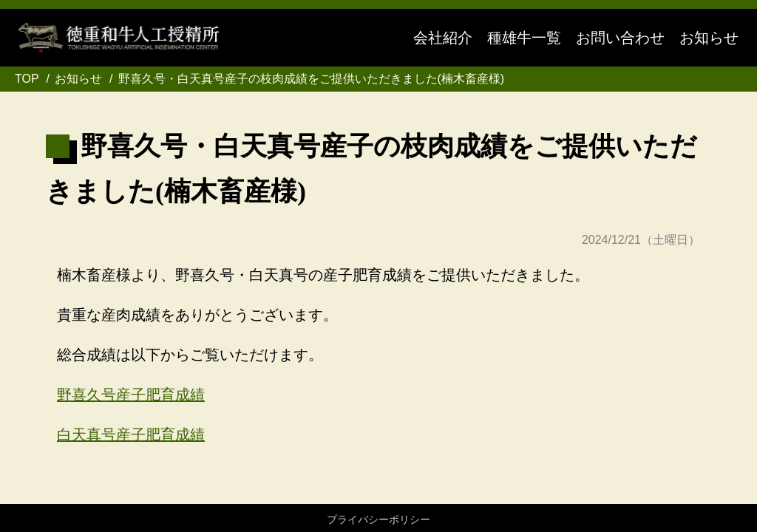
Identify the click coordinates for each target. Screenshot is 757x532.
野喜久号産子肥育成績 (131, 395)
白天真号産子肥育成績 (131, 434)
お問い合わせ (620, 38)
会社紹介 (443, 38)
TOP (27, 79)
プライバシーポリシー (378, 520)
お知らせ (709, 38)
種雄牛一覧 (524, 38)
